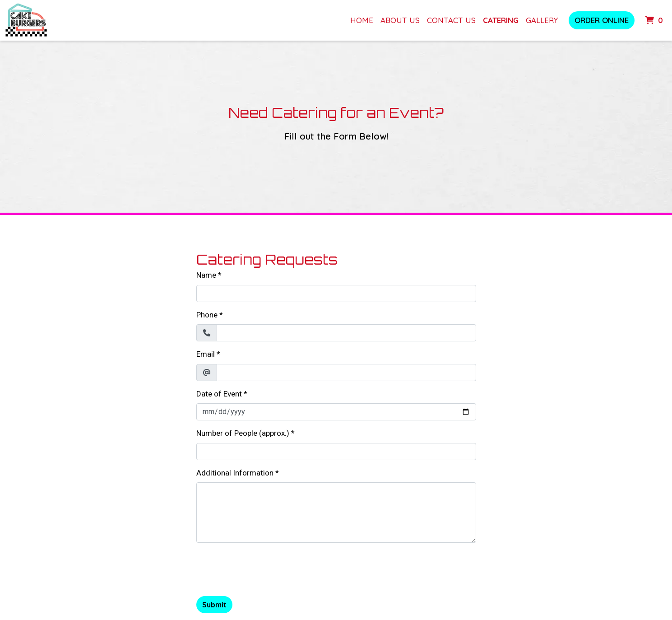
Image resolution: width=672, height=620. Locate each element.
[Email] (346, 373)
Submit (214, 605)
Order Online (602, 20)
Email (206, 354)
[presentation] (265, 568)
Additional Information (235, 473)
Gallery (542, 20)
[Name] (336, 294)
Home (362, 20)
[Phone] (346, 333)
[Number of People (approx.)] (336, 452)
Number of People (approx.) (243, 433)
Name (206, 275)
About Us (400, 20)
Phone (207, 315)
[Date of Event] (336, 412)
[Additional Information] (336, 513)
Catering (501, 20)
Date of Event (219, 394)
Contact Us (451, 20)
